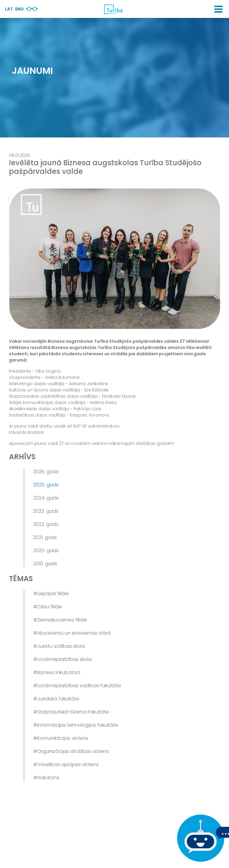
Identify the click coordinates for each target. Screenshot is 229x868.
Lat (9, 9)
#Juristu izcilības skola (59, 646)
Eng (20, 9)
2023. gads (46, 511)
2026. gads (46, 472)
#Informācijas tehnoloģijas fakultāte (76, 725)
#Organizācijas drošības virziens (71, 751)
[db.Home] (113, 9)
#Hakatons (46, 778)
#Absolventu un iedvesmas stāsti (72, 633)
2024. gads (46, 498)
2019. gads (45, 564)
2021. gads (45, 537)
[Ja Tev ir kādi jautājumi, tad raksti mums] (199, 838)
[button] (218, 9)
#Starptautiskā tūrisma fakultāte (71, 712)
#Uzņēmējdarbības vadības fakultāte (77, 686)
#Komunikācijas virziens (61, 738)
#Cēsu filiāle (48, 607)
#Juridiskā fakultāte (56, 699)
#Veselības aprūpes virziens (66, 764)
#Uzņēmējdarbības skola (62, 659)
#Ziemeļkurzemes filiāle (60, 620)
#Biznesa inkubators (57, 672)
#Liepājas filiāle (51, 594)
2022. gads (46, 524)
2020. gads (46, 551)
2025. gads (46, 485)
